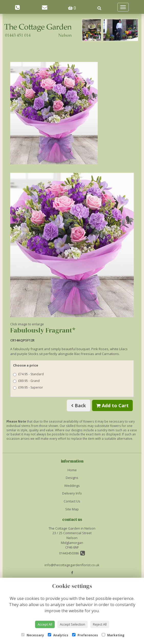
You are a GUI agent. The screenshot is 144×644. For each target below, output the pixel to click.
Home (72, 470)
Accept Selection (73, 624)
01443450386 (72, 553)
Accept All (45, 624)
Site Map (72, 509)
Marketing (113, 635)
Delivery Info (72, 493)
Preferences (85, 635)
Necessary (33, 635)
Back (79, 405)
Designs (72, 478)
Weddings (72, 486)
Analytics (58, 635)
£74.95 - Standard (28, 374)
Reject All (100, 624)
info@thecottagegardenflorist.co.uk (72, 565)
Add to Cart (112, 405)
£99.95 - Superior (28, 387)
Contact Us (72, 501)
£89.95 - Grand (26, 381)
